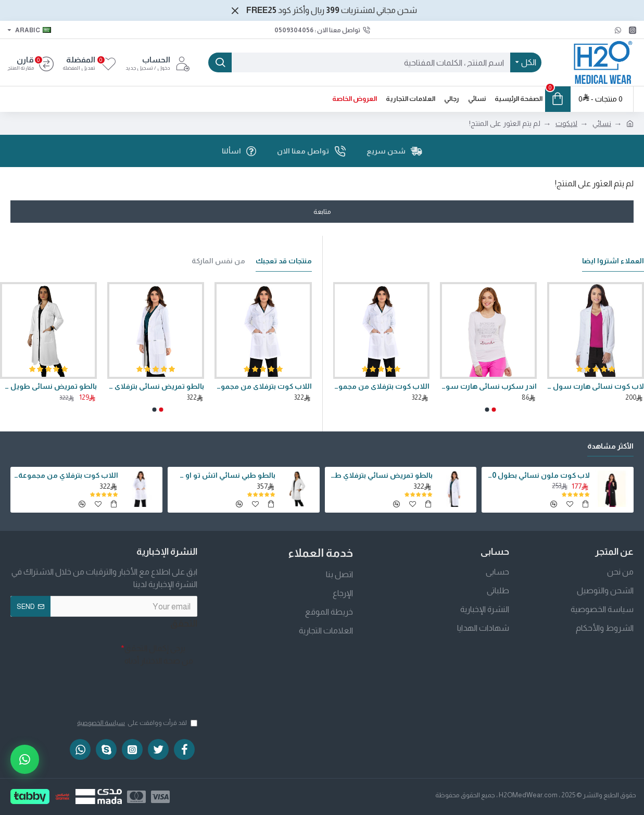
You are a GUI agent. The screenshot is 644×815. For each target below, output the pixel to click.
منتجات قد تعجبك (284, 258)
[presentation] (112, 686)
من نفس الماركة (218, 258)
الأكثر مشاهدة (610, 443)
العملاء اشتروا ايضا (613, 258)
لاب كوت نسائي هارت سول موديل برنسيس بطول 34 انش (596, 384)
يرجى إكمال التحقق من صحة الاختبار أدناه (159, 652)
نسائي (602, 123)
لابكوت (566, 123)
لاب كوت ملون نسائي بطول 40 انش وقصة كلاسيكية (537, 473)
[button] (494, 407)
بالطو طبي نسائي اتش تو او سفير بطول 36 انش (223, 473)
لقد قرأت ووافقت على (136, 723)
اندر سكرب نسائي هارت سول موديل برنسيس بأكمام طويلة (488, 384)
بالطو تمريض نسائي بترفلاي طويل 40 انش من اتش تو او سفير (156, 384)
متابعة (322, 212)
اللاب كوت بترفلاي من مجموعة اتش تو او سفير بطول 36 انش (381, 384)
